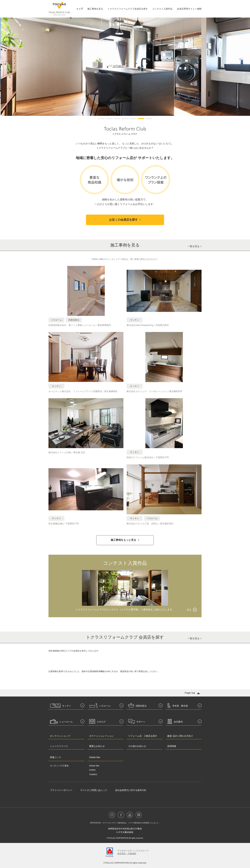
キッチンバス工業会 (59, 766)
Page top (190, 693)
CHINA (92, 770)
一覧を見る (193, 246)
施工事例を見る (95, 9)
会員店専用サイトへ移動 (189, 9)
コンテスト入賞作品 (162, 9)
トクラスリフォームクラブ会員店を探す (128, 9)
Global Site (94, 766)
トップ (80, 9)
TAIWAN (93, 774)
